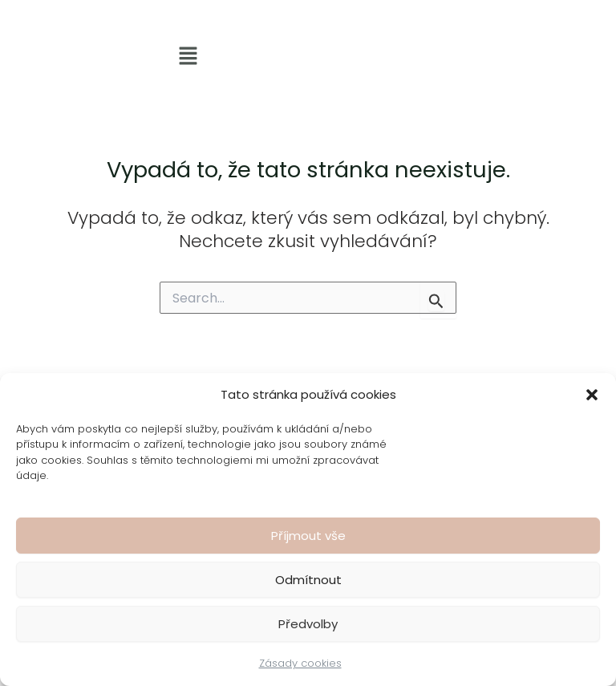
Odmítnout (308, 580)
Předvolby (308, 624)
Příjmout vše (308, 536)
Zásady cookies (300, 663)
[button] (592, 395)
